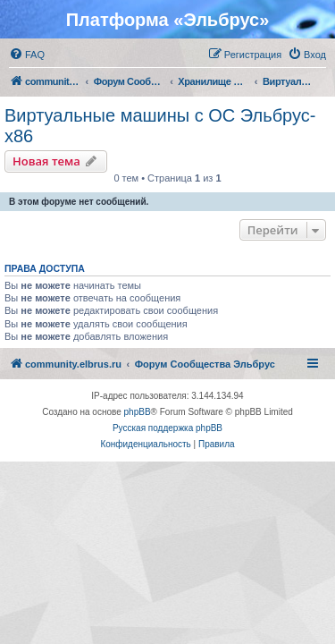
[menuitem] (27, 55)
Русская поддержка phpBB (167, 428)
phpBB (138, 412)
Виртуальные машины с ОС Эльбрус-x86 (160, 126)
